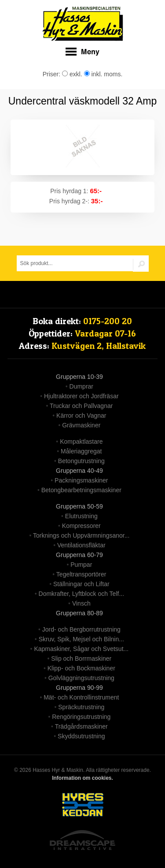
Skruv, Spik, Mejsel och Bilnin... (81, 639)
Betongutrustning (81, 461)
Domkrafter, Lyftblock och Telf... (82, 594)
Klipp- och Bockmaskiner (81, 668)
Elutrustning (81, 516)
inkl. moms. (103, 74)
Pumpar (81, 565)
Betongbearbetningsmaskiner (81, 490)
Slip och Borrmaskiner (81, 658)
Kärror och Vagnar (81, 415)
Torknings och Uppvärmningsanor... (81, 535)
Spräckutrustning (81, 707)
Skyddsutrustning (81, 736)
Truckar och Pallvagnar (81, 406)
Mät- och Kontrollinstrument (81, 697)
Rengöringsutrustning (81, 717)
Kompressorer (81, 526)
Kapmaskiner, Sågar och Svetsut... (81, 649)
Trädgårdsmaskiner (81, 726)
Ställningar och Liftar (81, 584)
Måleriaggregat (81, 451)
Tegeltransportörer (81, 574)
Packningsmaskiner (81, 480)
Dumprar (81, 386)
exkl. (72, 74)
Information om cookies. (82, 778)
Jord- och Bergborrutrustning (81, 629)
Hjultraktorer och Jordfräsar (81, 396)
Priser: (52, 74)
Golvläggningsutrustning (81, 678)
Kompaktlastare (81, 441)
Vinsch (81, 603)
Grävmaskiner (81, 425)
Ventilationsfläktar (81, 545)
